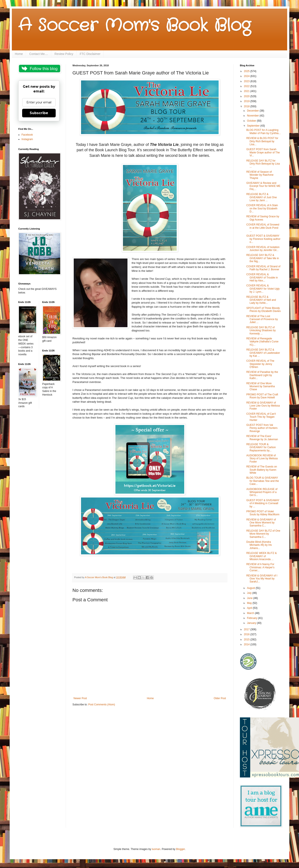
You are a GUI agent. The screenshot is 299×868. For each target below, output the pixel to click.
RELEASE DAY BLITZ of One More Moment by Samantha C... (263, 534)
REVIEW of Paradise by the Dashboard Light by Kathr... (262, 375)
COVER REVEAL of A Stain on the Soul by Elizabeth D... (262, 208)
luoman (156, 849)
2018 (247, 106)
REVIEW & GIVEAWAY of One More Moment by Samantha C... (261, 523)
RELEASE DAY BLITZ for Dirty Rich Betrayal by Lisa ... (263, 164)
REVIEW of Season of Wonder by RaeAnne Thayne (260, 175)
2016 (247, 634)
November (253, 116)
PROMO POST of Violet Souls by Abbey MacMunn (263, 513)
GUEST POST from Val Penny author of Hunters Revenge (262, 428)
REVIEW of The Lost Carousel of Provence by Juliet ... (262, 319)
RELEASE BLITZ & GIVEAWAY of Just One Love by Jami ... (262, 197)
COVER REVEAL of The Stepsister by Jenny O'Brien (260, 364)
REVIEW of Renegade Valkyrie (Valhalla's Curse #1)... (262, 342)
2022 (247, 86)
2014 (247, 644)
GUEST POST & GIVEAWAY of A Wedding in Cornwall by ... (263, 503)
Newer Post (80, 698)
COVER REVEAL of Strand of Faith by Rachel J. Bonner (263, 268)
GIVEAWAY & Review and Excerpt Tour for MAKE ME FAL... (263, 186)
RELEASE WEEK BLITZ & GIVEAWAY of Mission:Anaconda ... (261, 556)
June (250, 598)
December (253, 111)
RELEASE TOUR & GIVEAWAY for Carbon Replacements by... (261, 447)
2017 (247, 629)
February (252, 618)
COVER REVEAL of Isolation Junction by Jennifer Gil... (263, 249)
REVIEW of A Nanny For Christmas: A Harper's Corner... (260, 567)
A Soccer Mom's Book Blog (134, 26)
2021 (247, 91)
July (250, 593)
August (251, 588)
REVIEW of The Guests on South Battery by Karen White (262, 470)
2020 (247, 96)
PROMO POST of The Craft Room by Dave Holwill (262, 396)
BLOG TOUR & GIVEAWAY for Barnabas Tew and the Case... (263, 481)
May (250, 603)
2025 (247, 71)
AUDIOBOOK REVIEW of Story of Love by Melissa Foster (262, 459)
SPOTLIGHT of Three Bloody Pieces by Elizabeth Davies (264, 310)
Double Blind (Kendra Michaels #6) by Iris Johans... (259, 545)
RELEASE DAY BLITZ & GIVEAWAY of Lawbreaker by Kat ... (263, 353)
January (252, 623)
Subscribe (39, 113)
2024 (247, 76)
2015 (247, 640)
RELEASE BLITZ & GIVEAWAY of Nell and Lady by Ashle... (261, 300)
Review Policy (64, 54)
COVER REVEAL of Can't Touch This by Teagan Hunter (261, 417)
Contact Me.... (39, 54)
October (252, 121)
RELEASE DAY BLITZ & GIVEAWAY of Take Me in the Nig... (263, 258)
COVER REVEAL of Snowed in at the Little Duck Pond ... (263, 228)
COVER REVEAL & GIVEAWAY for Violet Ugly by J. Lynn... (263, 289)
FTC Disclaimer (90, 54)
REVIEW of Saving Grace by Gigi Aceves (263, 218)
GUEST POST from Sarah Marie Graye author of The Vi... (263, 152)
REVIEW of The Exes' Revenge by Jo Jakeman (262, 438)
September (254, 126)
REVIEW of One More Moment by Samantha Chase (261, 386)
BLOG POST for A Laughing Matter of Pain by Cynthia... (264, 132)
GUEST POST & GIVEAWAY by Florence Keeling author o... (263, 239)
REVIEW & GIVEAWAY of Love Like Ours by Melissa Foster (263, 406)
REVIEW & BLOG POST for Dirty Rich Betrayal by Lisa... (262, 141)
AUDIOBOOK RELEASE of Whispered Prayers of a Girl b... (262, 492)
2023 (247, 81)
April (250, 608)
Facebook (27, 135)
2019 (247, 101)
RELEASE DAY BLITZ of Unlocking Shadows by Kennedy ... (261, 330)
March (251, 613)
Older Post (220, 698)
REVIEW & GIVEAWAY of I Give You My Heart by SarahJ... (262, 579)
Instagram (27, 139)
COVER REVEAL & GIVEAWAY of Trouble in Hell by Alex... (262, 277)
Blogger (180, 849)
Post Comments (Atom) (102, 705)
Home (19, 54)
